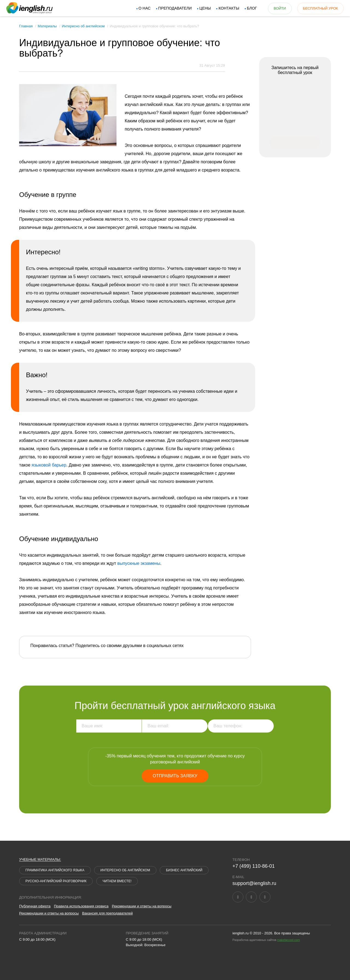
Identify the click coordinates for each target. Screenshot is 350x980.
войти (275, 8)
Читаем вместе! (117, 881)
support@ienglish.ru (254, 883)
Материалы (47, 26)
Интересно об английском (83, 26)
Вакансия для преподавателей (107, 913)
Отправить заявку (175, 776)
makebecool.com (289, 940)
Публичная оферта (35, 906)
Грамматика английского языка (55, 870)
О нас (140, 8)
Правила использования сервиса (81, 906)
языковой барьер (49, 465)
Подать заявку (295, 143)
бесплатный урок (316, 8)
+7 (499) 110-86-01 (254, 866)
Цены (200, 8)
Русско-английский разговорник (56, 881)
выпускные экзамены (139, 563)
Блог (247, 8)
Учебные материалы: (40, 860)
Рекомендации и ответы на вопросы (142, 906)
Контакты (224, 8)
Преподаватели (170, 8)
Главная (26, 26)
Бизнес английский (184, 870)
